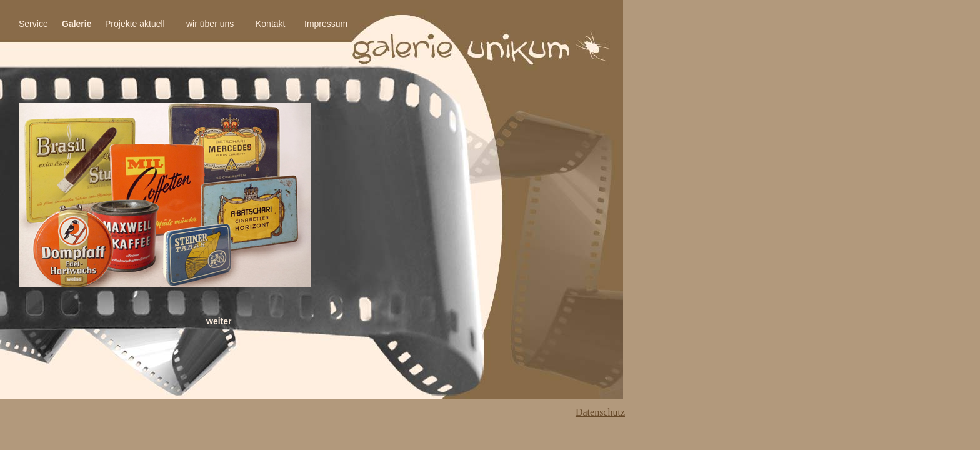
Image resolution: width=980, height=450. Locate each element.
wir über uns (210, 24)
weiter (219, 321)
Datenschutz (600, 412)
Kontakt (270, 24)
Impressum (326, 24)
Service (33, 24)
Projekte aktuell (135, 24)
